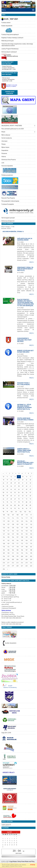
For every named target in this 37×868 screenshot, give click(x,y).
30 (19, 483)
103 (25, 512)
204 (8, 560)
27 (7, 483)
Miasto (3, 132)
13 (15, 477)
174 (31, 544)
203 (4, 560)
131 (26, 524)
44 (11, 489)
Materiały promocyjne (8, 41)
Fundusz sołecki (6, 23)
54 (19, 493)
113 (8, 518)
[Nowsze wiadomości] (3, 474)
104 (30, 512)
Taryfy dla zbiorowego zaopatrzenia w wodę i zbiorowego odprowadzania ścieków (17, 45)
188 (31, 550)
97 (30, 508)
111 (31, 515)
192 (17, 553)
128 (13, 524)
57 (30, 493)
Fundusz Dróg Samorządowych (10, 35)
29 (15, 483)
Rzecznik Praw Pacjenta (8, 198)
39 (23, 486)
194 (26, 553)
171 (17, 544)
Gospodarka (5, 150)
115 (17, 518)
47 (23, 489)
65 (30, 496)
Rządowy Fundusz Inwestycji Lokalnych (12, 38)
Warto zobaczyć (6, 135)
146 (31, 531)
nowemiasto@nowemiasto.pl (14, 602)
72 (27, 499)
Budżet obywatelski (7, 26)
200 (22, 556)
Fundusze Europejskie (8, 204)
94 (19, 508)
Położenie (4, 153)
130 (22, 524)
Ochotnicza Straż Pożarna (9, 160)
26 (3, 483)
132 (31, 524)
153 (31, 534)
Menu (4, 10)
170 (13, 544)
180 (26, 547)
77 (15, 502)
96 (27, 508)
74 (3, 502)
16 (27, 477)
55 (23, 493)
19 (7, 480)
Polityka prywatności (7, 175)
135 (13, 528)
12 (11, 477)
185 (17, 550)
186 (22, 550)
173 (26, 544)
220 (17, 566)
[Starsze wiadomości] (8, 569)
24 (27, 480)
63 (23, 496)
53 (15, 493)
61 (15, 496)
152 (26, 534)
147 (4, 534)
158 (22, 537)
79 (23, 502)
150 (17, 534)
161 (4, 540)
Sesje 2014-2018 (6, 733)
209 (31, 560)
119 (4, 521)
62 (19, 496)
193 (22, 553)
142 (13, 531)
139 (31, 528)
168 (4, 544)
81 (30, 502)
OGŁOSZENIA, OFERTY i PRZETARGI (12, 126)
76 (11, 502)
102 (21, 512)
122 (17, 521)
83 (7, 505)
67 (7, 499)
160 (31, 537)
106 (8, 515)
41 (30, 486)
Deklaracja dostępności (8, 221)
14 (19, 477)
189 (4, 553)
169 (8, 544)
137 (22, 528)
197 (8, 556)
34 (3, 486)
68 (11, 499)
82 (3, 505)
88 (27, 505)
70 (19, 499)
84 (11, 505)
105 (4, 515)
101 (16, 512)
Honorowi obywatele (7, 166)
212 (13, 563)
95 (23, 508)
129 (17, 524)
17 (30, 477)
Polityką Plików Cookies (16, 866)
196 (4, 556)
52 (11, 493)
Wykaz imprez (5, 147)
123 (22, 521)
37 (15, 486)
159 (26, 537)
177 (13, 547)
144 (22, 531)
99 (7, 512)
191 (13, 553)
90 (3, 508)
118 (31, 518)
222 (26, 566)
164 (17, 540)
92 (11, 508)
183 (8, 550)
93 (15, 508)
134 (8, 528)
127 (8, 524)
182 (4, 550)
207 (22, 560)
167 (31, 540)
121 (13, 521)
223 (31, 566)
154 (4, 537)
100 (11, 512)
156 (13, 537)
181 (31, 547)
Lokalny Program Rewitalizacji (10, 49)
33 (30, 483)
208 (26, 560)
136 (17, 528)
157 (17, 537)
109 (22, 515)
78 (19, 502)
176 (8, 547)
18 (3, 480)
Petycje (4, 144)
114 (13, 518)
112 (4, 518)
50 (3, 493)
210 (4, 563)
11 (7, 477)
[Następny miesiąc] (17, 832)
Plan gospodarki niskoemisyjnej (10, 201)
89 (30, 505)
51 (7, 493)
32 (27, 483)
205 (13, 560)
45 (15, 489)
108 (17, 515)
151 (22, 534)
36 (11, 486)
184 (13, 550)
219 (13, 566)
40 (27, 486)
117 (26, 518)
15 (23, 477)
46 (19, 489)
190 (8, 553)
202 (31, 556)
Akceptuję (33, 865)
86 (19, 505)
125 (31, 521)
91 (7, 508)
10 (3, 477)
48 (27, 489)
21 (15, 480)
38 (19, 486)
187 (26, 550)
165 (22, 540)
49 (30, 489)
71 (23, 499)
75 (7, 502)
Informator (4, 141)
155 (8, 537)
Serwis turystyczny (7, 138)
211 (8, 563)
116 (22, 518)
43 (7, 489)
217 (4, 566)
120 (8, 521)
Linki (3, 163)
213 (17, 563)
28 (11, 483)
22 (19, 480)
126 (4, 524)
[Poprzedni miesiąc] (2, 832)
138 (26, 528)
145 (26, 531)
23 (23, 480)
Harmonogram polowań (8, 218)
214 (22, 563)
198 (13, 556)
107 (13, 515)
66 (3, 499)
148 (8, 534)
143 (17, 531)
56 (27, 493)
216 (31, 563)
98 (3, 512)
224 (4, 569)
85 (15, 505)
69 (15, 499)
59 (7, 496)
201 (26, 556)
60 (11, 496)
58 (3, 496)
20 (11, 480)
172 (22, 544)
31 (23, 483)
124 (26, 521)
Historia (4, 157)
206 (17, 560)
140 (4, 531)
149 (13, 534)
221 (22, 566)
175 (4, 547)
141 (8, 531)
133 (4, 528)
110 (26, 515)
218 (8, 566)
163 (13, 540)
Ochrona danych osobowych (9, 52)
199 (17, 556)
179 (22, 547)
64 (27, 496)
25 (30, 480)
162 (8, 540)
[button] (35, 126)
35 (7, 486)
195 (31, 553)
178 (17, 547)
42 (3, 489)
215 (26, 563)
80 (27, 502)
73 (30, 499)
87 (23, 505)
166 (26, 540)
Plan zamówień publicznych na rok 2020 (13, 129)
